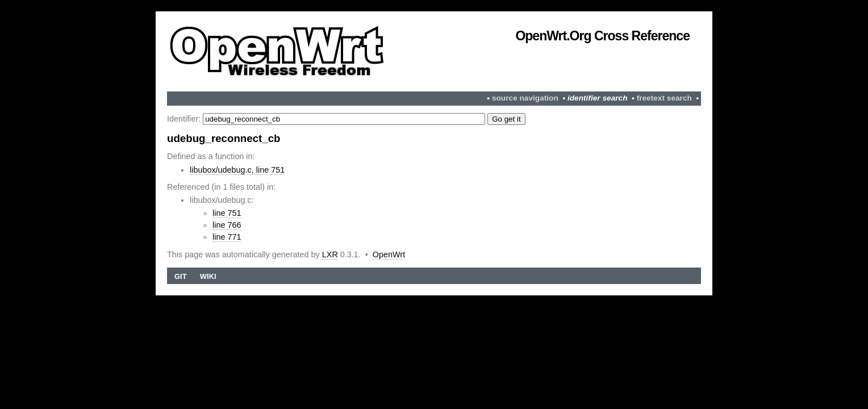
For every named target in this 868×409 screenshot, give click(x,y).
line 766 (227, 225)
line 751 (227, 213)
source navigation (525, 98)
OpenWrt (389, 254)
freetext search (664, 98)
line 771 (227, 237)
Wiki (208, 276)
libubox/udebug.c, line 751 (237, 170)
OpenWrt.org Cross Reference (602, 36)
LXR (330, 254)
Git (181, 276)
